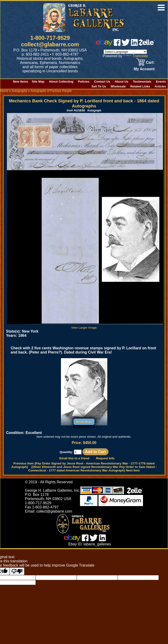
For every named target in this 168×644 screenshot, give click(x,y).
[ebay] (104, 45)
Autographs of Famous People (51, 91)
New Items (21, 82)
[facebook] (117, 45)
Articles (160, 86)
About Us (122, 82)
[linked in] (134, 45)
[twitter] (126, 45)
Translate (136, 56)
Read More (84, 422)
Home (4, 91)
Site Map (38, 82)
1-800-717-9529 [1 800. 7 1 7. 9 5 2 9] (50, 38)
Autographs (19, 91)
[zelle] (147, 45)
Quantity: (71, 452)
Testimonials (142, 82)
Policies (84, 82)
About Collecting (61, 82)
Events (161, 82)
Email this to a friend (74, 458)
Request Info (105, 458)
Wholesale (118, 86)
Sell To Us (99, 86)
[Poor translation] (17, 571)
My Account (144, 69)
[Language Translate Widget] (125, 52)
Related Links (140, 86)
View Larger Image (85, 326)
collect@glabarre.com (50, 44)
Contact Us (102, 82)
